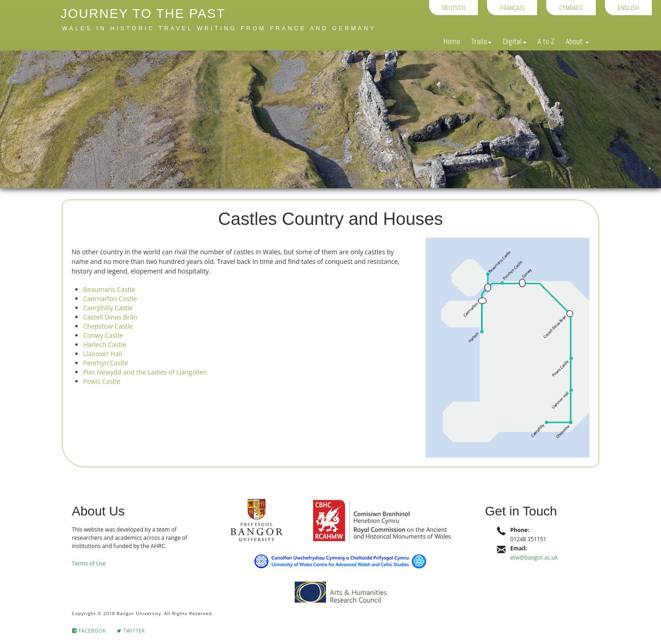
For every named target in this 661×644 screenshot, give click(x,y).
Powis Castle (102, 381)
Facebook (89, 631)
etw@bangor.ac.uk (534, 557)
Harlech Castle (105, 344)
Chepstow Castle (108, 326)
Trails (481, 41)
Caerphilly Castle (108, 308)
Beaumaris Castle (109, 289)
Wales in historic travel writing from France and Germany (219, 28)
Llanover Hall (103, 354)
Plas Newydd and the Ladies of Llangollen (145, 372)
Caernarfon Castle (110, 299)
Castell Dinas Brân (110, 317)
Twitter (131, 631)
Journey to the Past (143, 14)
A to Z (546, 41)
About (577, 41)
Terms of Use (89, 563)
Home (452, 41)
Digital (514, 41)
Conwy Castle (103, 335)
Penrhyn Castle (106, 363)
